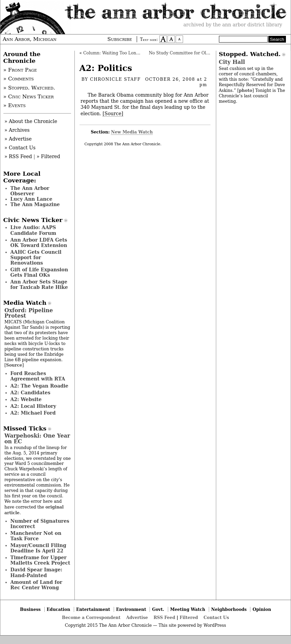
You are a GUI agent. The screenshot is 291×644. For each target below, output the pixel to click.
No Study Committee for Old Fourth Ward (193, 53)
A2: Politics (106, 68)
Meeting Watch (188, 609)
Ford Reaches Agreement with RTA (38, 376)
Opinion (262, 609)
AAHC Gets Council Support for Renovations (36, 257)
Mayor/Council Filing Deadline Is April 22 (38, 548)
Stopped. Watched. (250, 54)
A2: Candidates (30, 393)
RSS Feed (164, 617)
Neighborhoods (229, 609)
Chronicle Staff (115, 79)
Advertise (137, 617)
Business (30, 609)
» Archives (17, 130)
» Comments (19, 79)
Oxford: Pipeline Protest (29, 313)
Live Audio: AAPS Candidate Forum (33, 230)
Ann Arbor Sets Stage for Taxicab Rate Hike (39, 284)
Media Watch (25, 303)
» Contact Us (20, 148)
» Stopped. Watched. (29, 88)
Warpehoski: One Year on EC (37, 438)
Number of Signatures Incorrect (40, 524)
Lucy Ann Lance (31, 199)
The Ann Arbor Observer (30, 191)
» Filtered (48, 156)
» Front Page (20, 70)
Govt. (158, 609)
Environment (131, 609)
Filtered (189, 617)
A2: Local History (33, 406)
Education (59, 609)
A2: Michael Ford (33, 413)
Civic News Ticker (33, 220)
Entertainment (93, 609)
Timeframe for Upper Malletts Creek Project (40, 560)
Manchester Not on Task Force (36, 536)
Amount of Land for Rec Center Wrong (36, 585)
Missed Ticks (25, 428)
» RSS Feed (18, 156)
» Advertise (18, 139)
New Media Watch (132, 132)
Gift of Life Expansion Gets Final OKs (39, 272)
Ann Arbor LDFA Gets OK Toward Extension (39, 243)
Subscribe (120, 39)
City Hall (232, 62)
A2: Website (26, 399)
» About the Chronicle (31, 121)
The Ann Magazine (35, 204)
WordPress (215, 625)
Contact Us (216, 617)
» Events (15, 105)
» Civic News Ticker (29, 97)
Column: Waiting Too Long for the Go (122, 53)
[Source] (113, 114)
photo (245, 90)
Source (14, 365)
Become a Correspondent (91, 617)
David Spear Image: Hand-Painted (37, 572)
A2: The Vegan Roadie (39, 386)
